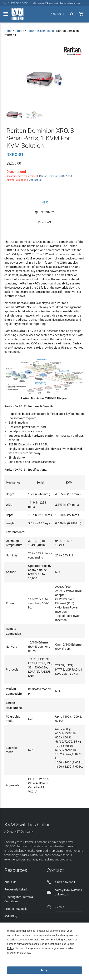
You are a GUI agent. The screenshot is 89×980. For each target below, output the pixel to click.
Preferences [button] (24, 953)
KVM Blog (11, 916)
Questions (44, 212)
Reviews (45, 222)
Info (44, 202)
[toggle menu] (6, 14)
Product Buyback (16, 909)
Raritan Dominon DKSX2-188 (56, 176)
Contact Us (35, 180)
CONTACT (57, 14)
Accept (44, 970)
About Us (10, 882)
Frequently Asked (16, 889)
